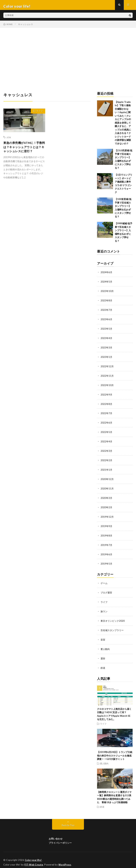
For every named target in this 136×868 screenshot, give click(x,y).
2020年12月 (107, 478)
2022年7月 (107, 413)
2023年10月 (107, 293)
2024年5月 (107, 284)
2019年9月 (107, 524)
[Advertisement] (68, 57)
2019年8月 (107, 533)
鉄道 (103, 664)
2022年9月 (107, 395)
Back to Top (68, 821)
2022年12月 (107, 367)
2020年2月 (107, 506)
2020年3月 (107, 496)
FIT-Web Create (34, 860)
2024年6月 (107, 275)
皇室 (103, 636)
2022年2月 (107, 459)
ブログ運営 (107, 590)
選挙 (103, 654)
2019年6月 (107, 552)
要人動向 (106, 645)
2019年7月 (107, 543)
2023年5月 (107, 330)
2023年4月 (107, 339)
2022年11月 (107, 376)
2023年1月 (107, 358)
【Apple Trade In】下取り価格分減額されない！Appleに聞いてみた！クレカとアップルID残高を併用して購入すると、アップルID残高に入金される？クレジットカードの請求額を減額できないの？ (123, 125)
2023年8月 (107, 303)
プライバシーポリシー (60, 838)
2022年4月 (107, 441)
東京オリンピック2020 (113, 617)
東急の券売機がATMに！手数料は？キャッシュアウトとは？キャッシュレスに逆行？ (24, 153)
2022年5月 (107, 432)
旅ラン (104, 608)
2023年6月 (107, 321)
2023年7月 (107, 312)
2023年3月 (107, 349)
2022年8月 (107, 404)
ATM (9, 140)
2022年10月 (107, 386)
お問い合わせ (56, 834)
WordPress (66, 860)
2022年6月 (107, 423)
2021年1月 (107, 469)
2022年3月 (107, 450)
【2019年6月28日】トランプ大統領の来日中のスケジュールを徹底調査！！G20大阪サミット (115, 751)
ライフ (38, 114)
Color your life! (34, 856)
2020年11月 (107, 487)
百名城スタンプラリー (113, 627)
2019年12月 (107, 515)
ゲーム (104, 580)
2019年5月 (107, 561)
